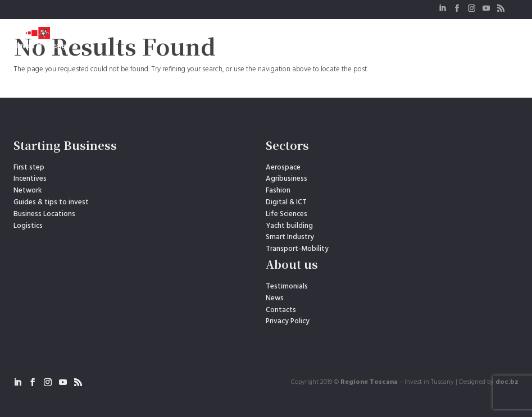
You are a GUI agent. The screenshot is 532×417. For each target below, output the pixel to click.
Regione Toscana (369, 382)
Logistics (28, 226)
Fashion (278, 191)
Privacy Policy (288, 321)
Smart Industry (290, 237)
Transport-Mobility (297, 249)
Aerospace (283, 168)
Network (28, 191)
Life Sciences (287, 214)
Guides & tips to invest (51, 202)
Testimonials (287, 287)
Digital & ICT (286, 202)
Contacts (281, 310)
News (275, 298)
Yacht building (289, 226)
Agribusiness (287, 179)
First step (29, 168)
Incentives (30, 179)
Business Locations (44, 214)
